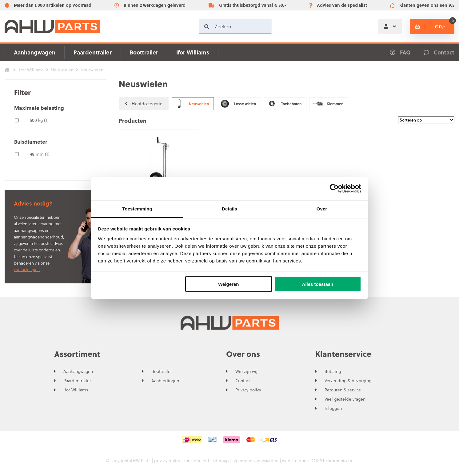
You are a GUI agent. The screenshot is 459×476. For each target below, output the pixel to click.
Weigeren (228, 284)
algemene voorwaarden (255, 460)
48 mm (40, 154)
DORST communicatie (332, 460)
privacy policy (167, 460)
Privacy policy (248, 390)
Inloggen (333, 408)
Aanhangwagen (35, 52)
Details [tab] (229, 208)
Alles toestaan (318, 284)
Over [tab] (322, 208)
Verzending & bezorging (348, 381)
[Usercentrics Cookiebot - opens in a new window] (334, 189)
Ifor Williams (193, 52)
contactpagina (27, 269)
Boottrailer (144, 52)
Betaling (333, 371)
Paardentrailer (93, 52)
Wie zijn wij (246, 371)
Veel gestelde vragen (345, 399)
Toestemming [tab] (137, 208)
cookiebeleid (196, 460)
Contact (243, 381)
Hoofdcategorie (144, 104)
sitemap (221, 460)
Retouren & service (343, 390)
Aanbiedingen (165, 381)
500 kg (39, 120)
